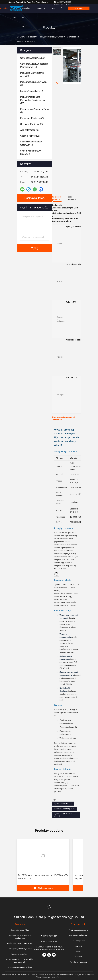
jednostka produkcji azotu (65, 809)
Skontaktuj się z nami (26, 10)
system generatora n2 (63, 804)
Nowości (78, 946)
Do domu (21, 37)
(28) (30, 136)
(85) (33, 58)
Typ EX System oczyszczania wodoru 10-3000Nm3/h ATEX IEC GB (43, 877)
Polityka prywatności (78, 962)
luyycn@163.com (62, 2)
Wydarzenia (40, 8)
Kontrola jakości (78, 941)
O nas (15, 10)
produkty (32, 37)
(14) (34, 65)
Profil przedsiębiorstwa (78, 930)
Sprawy (78, 951)
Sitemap (78, 957)
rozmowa (79, 8)
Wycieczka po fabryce (78, 935)
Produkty (4, 8)
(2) (32, 91)
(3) (32, 74)
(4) (34, 84)
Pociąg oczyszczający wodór (51, 37)
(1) (35, 111)
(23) (32, 100)
